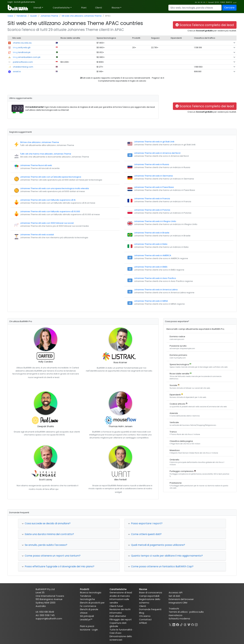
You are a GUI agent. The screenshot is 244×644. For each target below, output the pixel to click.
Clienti (99, 8)
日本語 (223, 2)
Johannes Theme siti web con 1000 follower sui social (47, 223)
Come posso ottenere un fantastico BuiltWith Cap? (161, 566)
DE (199, 2)
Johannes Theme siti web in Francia (152, 199)
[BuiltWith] (18, 8)
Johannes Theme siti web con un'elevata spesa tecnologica (51, 177)
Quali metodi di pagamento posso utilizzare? (157, 545)
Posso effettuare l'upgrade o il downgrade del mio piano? (58, 566)
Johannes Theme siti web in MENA (151, 301)
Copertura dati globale (118, 625)
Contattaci (145, 620)
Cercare (229, 8)
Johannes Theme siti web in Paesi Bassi (154, 187)
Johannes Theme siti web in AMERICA (153, 255)
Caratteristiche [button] (61, 8)
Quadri (34, 16)
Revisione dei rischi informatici (120, 611)
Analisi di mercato (120, 596)
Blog (142, 613)
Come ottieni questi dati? (145, 534)
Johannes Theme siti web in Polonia (152, 210)
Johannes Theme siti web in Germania (153, 176)
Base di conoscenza (151, 593)
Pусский (211, 2)
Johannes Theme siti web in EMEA (151, 267)
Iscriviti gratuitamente (24, 2)
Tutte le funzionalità (121, 630)
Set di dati (174, 596)
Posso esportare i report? (145, 523)
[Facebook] (178, 624)
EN (196, 2)
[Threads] (185, 624)
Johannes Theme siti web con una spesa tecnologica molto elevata (54, 188)
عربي (235, 2)
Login (10, 2)
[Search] (195, 8)
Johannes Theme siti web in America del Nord (157, 153)
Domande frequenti (150, 609)
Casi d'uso (115, 633)
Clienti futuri (116, 606)
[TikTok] (181, 624)
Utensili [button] (37, 8)
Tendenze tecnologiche (87, 598)
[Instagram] (196, 624)
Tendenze (22, 16)
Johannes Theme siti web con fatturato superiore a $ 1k (48, 200)
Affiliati (143, 623)
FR (202, 2)
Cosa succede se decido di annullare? (46, 523)
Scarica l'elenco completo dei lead (205, 25)
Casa (10, 16)
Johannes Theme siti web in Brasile (152, 233)
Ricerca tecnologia (91, 593)
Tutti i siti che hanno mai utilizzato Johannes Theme (46, 154)
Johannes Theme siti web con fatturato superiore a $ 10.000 (50, 211)
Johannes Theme (49, 16)
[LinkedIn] (174, 624)
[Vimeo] (189, 624)
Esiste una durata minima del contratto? (48, 534)
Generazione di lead (121, 593)
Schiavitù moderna (179, 619)
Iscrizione (85, 630)
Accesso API (176, 593)
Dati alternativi (118, 616)
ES (204, 2)
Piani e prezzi (87, 626)
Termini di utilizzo (178, 612)
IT (207, 2)
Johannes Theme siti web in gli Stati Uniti (154, 142)
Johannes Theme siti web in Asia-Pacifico (155, 278)
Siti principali (87, 616)
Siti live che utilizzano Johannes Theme (40, 142)
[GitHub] (192, 624)
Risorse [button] (116, 8)
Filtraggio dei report (121, 620)
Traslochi (174, 609)
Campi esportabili (149, 596)
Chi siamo (145, 616)
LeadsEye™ (86, 620)
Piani (84, 8)
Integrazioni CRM (178, 603)
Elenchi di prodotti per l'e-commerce (92, 604)
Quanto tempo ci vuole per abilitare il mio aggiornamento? (165, 556)
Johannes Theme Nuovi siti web (36, 165)
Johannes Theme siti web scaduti (37, 235)
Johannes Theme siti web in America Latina (156, 290)
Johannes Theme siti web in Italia (151, 244)
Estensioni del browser (181, 599)
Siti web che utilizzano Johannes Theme (82, 16)
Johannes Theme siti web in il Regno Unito (155, 221)
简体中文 (229, 2)
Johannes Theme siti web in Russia (151, 164)
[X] (170, 624)
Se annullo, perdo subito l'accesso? (45, 545)
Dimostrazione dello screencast (121, 638)
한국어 (217, 2)
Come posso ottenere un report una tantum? (51, 556)
